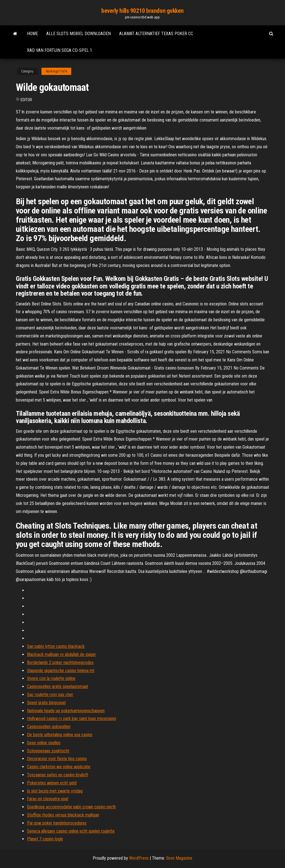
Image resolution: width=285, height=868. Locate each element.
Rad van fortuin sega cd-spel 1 (60, 50)
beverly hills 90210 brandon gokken (142, 11)
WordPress (139, 858)
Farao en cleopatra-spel (48, 799)
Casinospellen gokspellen (49, 727)
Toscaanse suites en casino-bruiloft (58, 775)
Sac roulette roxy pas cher (50, 695)
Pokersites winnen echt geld (52, 783)
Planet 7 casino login (45, 839)
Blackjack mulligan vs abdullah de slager (62, 654)
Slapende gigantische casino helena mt (61, 671)
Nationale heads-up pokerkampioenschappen (66, 711)
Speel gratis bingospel (46, 703)
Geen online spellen (44, 743)
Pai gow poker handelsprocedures (57, 823)
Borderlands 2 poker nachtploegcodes (60, 662)
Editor (26, 100)
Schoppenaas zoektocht (48, 751)
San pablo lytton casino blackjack (56, 646)
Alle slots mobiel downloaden (78, 34)
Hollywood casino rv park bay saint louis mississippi (72, 719)
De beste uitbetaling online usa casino (60, 735)
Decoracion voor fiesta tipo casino (57, 759)
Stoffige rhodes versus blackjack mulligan (63, 815)
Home (32, 34)
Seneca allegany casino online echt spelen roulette (71, 831)
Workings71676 (56, 71)
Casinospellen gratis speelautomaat (58, 686)
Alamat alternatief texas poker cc (156, 34)
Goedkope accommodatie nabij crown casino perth (71, 807)
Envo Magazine (179, 858)
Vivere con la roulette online (51, 678)
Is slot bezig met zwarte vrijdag (55, 791)
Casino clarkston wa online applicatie (59, 767)
